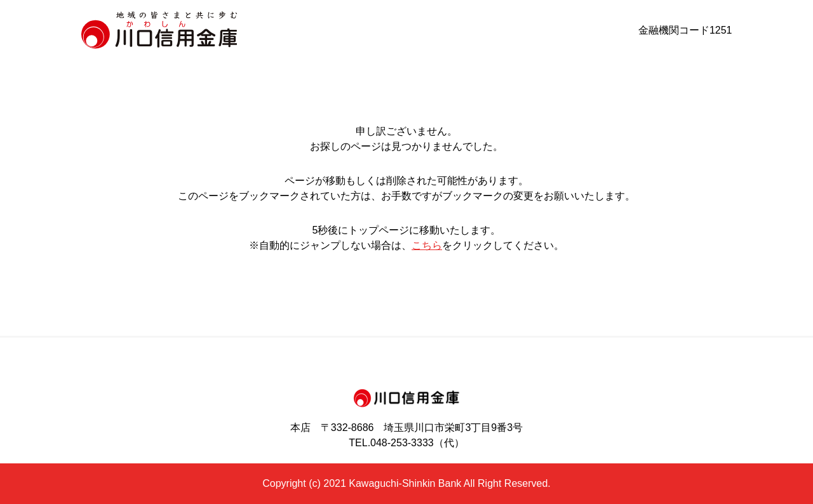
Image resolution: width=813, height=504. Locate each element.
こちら (427, 245)
